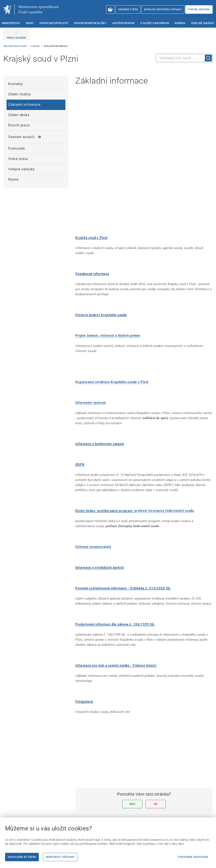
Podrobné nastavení (193, 857)
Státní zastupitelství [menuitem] (54, 23)
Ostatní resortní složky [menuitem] (90, 23)
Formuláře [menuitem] (17, 148)
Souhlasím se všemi (22, 857)
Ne (156, 770)
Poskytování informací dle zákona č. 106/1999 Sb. (115, 590)
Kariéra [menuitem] (180, 23)
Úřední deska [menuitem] (19, 115)
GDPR (80, 430)
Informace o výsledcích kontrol (100, 533)
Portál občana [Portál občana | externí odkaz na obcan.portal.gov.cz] (199, 9)
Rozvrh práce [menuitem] (19, 125)
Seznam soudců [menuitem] (21, 137)
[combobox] (184, 58)
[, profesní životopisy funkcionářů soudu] (163, 476)
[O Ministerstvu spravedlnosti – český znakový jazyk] (110, 9)
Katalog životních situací (163, 9)
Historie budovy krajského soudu (101, 280)
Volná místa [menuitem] (18, 159)
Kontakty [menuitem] (16, 84)
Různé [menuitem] (13, 179)
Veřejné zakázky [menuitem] (203, 23)
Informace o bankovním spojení (100, 409)
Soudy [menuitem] (30, 23)
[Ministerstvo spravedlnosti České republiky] (31, 9)
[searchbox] (184, 58)
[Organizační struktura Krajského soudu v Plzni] (112, 348)
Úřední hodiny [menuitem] (20, 94)
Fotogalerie (84, 667)
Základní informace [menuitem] (24, 105)
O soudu (35, 46)
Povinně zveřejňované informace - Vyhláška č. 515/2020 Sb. (123, 554)
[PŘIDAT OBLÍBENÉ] (16, 34)
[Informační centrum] (91, 368)
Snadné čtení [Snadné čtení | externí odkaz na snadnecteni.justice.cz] (128, 9)
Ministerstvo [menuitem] (11, 23)
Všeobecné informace (92, 239)
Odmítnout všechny (60, 857)
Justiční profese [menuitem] (123, 23)
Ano (132, 770)
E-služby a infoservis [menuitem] (155, 23)
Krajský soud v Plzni (15, 46)
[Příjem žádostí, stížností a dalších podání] (108, 301)
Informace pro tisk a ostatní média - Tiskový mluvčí (116, 631)
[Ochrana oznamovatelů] (93, 512)
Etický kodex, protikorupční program (104, 476)
